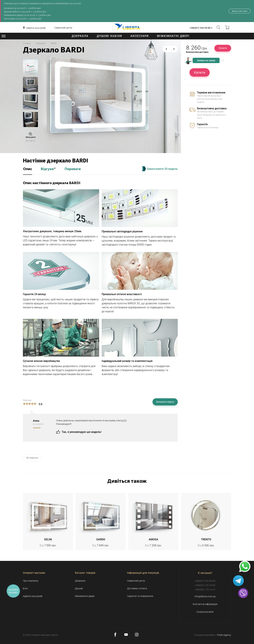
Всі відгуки (32, 458)
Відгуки (48, 169)
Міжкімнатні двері (173, 36)
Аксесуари (140, 36)
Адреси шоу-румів (36, 28)
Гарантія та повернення (140, 596)
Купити (223, 48)
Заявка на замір (206, 60)
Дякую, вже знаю (240, 11)
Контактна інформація (205, 604)
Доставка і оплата (137, 588)
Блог (26, 588)
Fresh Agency (224, 635)
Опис (28, 169)
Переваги (73, 169)
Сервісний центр (63, 28)
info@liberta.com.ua (205, 596)
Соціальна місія (205, 612)
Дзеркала (80, 36)
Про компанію (31, 581)
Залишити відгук (165, 402)
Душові (79, 588)
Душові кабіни (109, 36)
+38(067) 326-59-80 (200, 28)
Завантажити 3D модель (160, 169)
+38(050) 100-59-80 (205, 585)
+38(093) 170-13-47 (205, 590)
